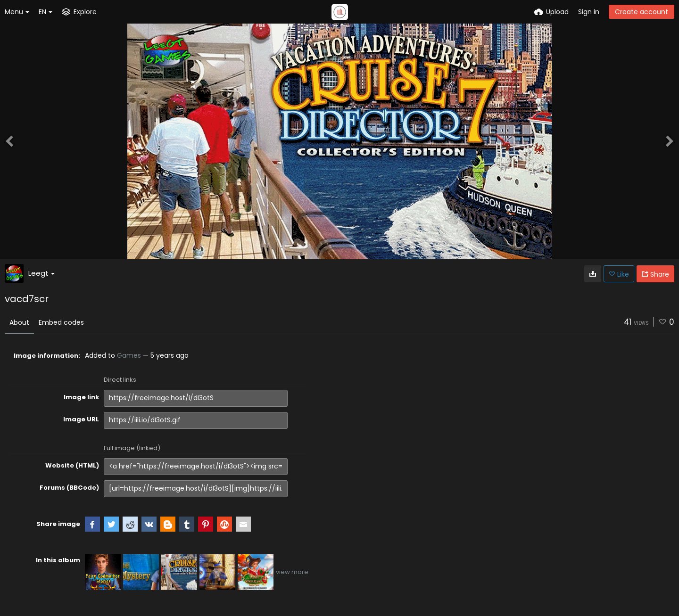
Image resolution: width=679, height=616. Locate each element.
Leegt (41, 273)
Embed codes (61, 322)
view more (292, 572)
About (19, 322)
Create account (642, 12)
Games (129, 355)
